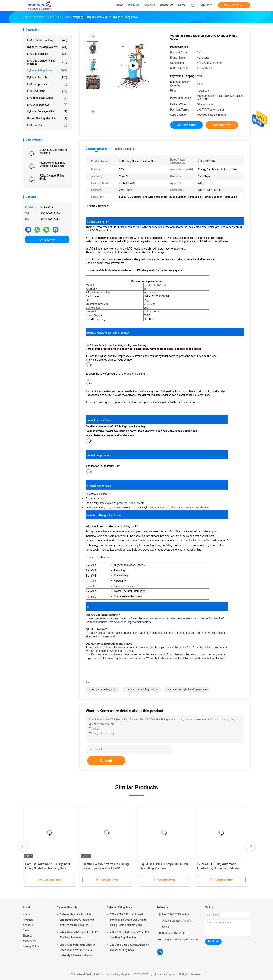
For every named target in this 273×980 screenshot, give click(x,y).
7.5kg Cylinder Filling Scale (52, 177)
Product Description (124, 149)
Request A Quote (234, 5)
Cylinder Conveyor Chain (47, 111)
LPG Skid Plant (47, 91)
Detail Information (96, 149)
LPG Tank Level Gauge (47, 98)
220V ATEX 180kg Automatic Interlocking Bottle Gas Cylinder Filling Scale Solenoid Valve (218, 868)
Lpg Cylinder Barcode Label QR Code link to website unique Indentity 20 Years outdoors (78, 950)
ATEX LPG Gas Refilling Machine (142, 690)
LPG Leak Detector (47, 105)
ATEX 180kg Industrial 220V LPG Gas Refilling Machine (129, 935)
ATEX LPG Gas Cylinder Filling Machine (187, 690)
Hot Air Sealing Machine (47, 118)
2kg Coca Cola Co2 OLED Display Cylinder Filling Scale (129, 947)
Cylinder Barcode (47, 77)
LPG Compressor (47, 84)
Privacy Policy (31, 946)
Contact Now (47, 240)
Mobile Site (29, 941)
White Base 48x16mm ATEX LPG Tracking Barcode (79, 935)
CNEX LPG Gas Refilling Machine (54, 151)
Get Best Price (187, 125)
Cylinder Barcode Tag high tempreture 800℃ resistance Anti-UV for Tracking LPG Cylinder (77, 920)
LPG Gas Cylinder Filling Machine (47, 62)
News (26, 930)
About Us (28, 925)
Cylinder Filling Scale (47, 71)
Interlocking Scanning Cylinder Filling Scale (53, 164)
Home (26, 914)
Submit (106, 761)
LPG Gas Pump (47, 125)
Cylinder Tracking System (47, 47)
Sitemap (28, 936)
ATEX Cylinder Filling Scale (103, 690)
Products (28, 920)
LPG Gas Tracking (47, 54)
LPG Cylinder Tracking (47, 40)
